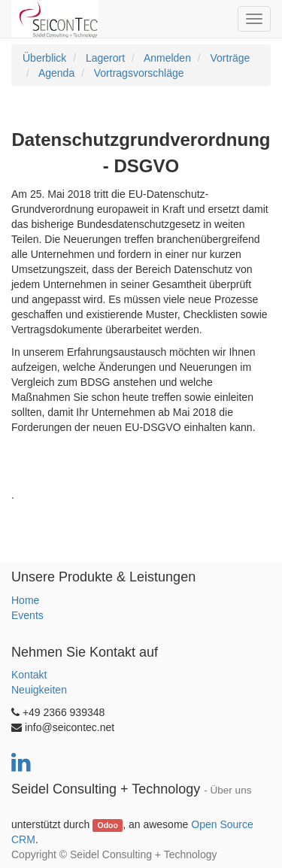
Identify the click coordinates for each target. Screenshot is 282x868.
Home (25, 600)
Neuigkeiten (39, 690)
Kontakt (29, 675)
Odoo (107, 825)
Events (27, 615)
